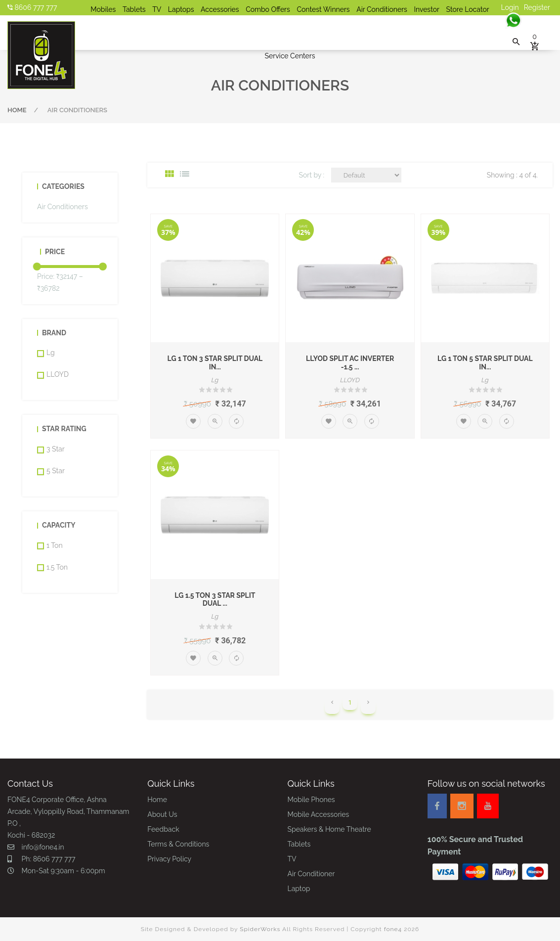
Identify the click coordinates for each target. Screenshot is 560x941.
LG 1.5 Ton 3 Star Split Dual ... (215, 600)
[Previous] (332, 707)
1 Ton (55, 545)
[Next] (368, 707)
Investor (426, 9)
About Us (162, 814)
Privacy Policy (169, 859)
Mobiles (103, 9)
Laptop (299, 889)
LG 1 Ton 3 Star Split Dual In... (215, 363)
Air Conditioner (311, 874)
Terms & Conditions (178, 844)
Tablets (134, 9)
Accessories (220, 9)
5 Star (56, 471)
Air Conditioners (382, 9)
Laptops (181, 9)
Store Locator (468, 9)
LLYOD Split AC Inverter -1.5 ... (350, 363)
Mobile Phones (311, 800)
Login (510, 7)
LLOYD (58, 374)
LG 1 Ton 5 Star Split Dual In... (485, 363)
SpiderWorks (260, 929)
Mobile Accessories (319, 814)
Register (537, 7)
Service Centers (290, 56)
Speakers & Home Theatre (329, 829)
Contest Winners (323, 9)
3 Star (56, 449)
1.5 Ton (57, 567)
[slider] (37, 267)
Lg (51, 353)
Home (17, 110)
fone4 (393, 929)
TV (157, 9)
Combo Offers (268, 9)
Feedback (163, 829)
